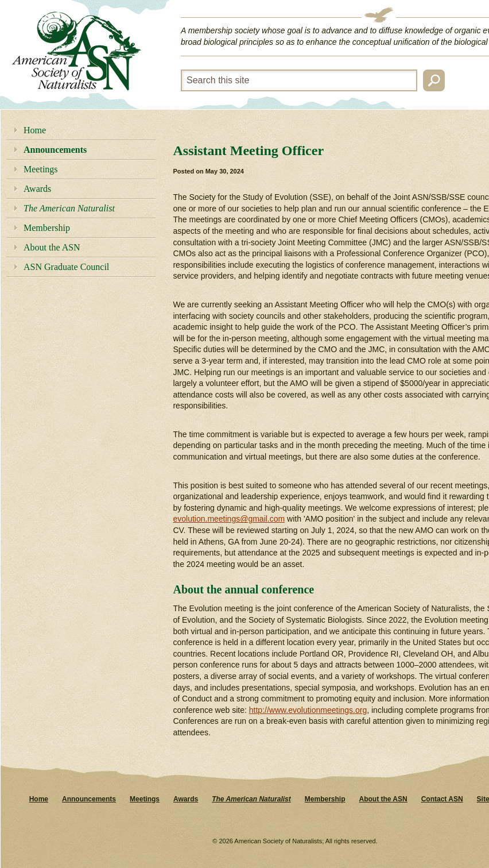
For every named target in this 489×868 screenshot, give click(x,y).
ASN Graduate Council (66, 267)
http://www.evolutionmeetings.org (308, 710)
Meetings (41, 169)
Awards (37, 189)
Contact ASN (442, 799)
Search (434, 80)
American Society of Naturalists (76, 51)
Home (35, 130)
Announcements (55, 150)
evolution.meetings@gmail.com (229, 519)
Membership (47, 228)
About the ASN (52, 247)
